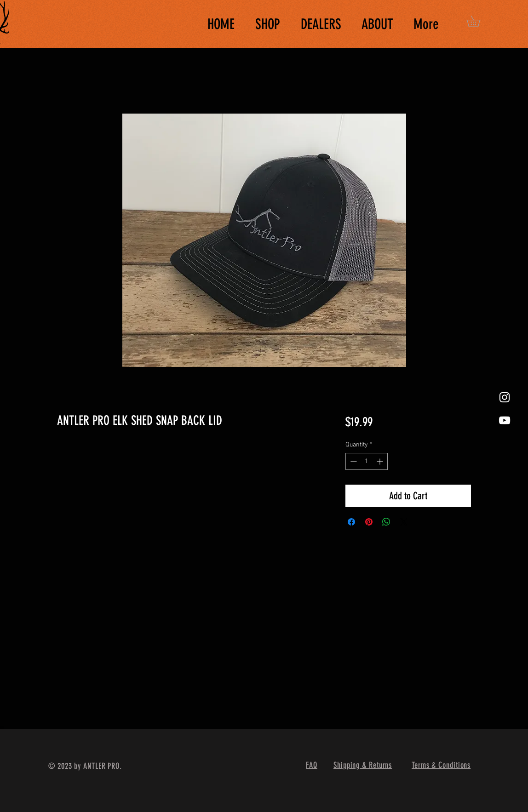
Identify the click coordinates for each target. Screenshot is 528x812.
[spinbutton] (367, 461)
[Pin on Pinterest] (369, 522)
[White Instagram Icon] (505, 397)
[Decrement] (353, 461)
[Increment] (381, 461)
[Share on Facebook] (351, 522)
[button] (479, 21)
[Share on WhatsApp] (386, 522)
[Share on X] (404, 522)
